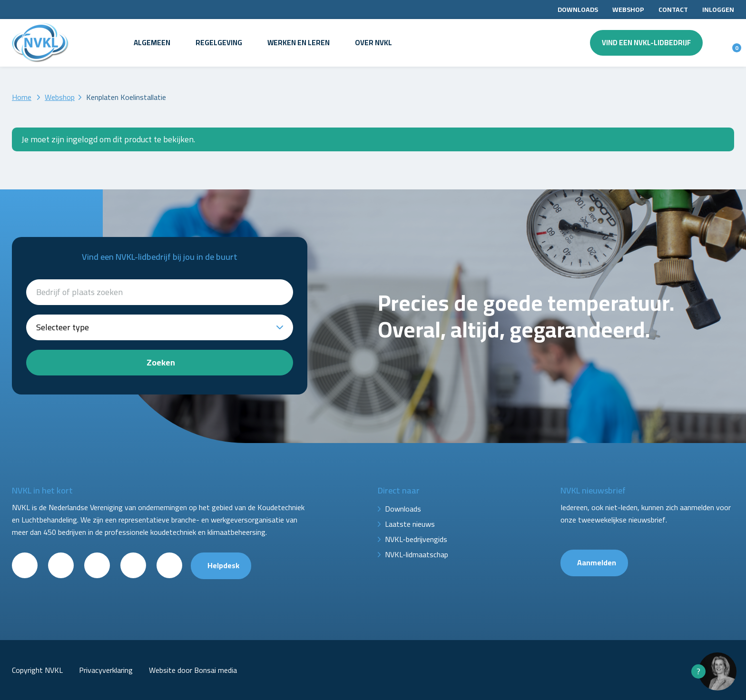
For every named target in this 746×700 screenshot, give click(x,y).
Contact (673, 10)
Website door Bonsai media (193, 670)
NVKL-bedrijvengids (416, 539)
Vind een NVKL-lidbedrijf (646, 43)
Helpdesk (223, 565)
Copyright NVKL (37, 670)
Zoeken (161, 362)
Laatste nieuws (410, 524)
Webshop (628, 10)
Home (22, 97)
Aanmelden (597, 562)
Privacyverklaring (106, 670)
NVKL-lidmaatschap (417, 554)
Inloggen (718, 10)
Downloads (578, 10)
